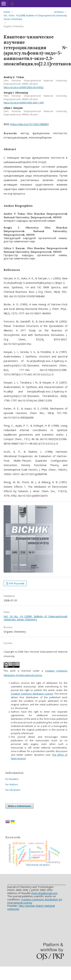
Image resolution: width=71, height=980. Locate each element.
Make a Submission (20, 806)
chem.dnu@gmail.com (44, 893)
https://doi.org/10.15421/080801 (30, 124)
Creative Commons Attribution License (32, 694)
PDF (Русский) (16, 583)
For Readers (12, 779)
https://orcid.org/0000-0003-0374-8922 (24, 87)
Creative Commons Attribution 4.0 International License (35, 901)
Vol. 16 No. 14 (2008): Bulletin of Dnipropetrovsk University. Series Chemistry (35, 17)
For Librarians (13, 790)
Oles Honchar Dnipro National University (31, 907)
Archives (59, 12)
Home (7, 12)
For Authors (12, 784)
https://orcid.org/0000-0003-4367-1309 (24, 103)
